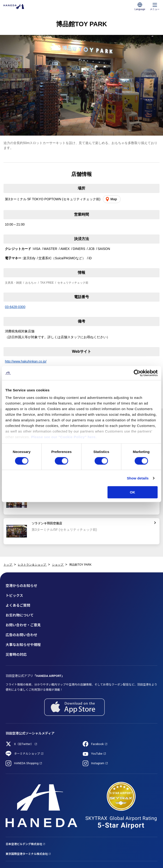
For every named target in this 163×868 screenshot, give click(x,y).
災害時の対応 (16, 655)
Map (114, 199)
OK (133, 492)
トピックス (14, 596)
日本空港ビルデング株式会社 (24, 844)
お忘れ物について (20, 615)
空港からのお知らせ (21, 586)
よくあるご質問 (18, 605)
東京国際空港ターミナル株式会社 (27, 854)
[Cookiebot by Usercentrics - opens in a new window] (137, 373)
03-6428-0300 (15, 307)
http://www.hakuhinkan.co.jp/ (26, 361)
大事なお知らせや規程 (23, 645)
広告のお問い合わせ (21, 635)
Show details (138, 478)
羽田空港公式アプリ (35, 676)
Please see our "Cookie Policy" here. (64, 437)
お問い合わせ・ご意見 (23, 625)
